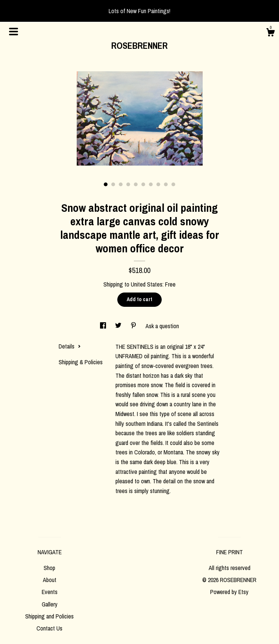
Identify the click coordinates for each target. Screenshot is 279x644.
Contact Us (49, 628)
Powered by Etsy (229, 592)
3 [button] (121, 184)
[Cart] (270, 33)
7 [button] (151, 184)
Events (50, 592)
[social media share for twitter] (119, 326)
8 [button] (158, 184)
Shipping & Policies (81, 362)
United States (147, 284)
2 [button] (113, 184)
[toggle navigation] (14, 32)
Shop (49, 568)
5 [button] (136, 184)
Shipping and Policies (49, 616)
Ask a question (162, 326)
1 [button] (106, 184)
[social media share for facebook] (104, 326)
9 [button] (166, 184)
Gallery (50, 604)
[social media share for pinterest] (134, 326)
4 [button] (128, 184)
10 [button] (173, 184)
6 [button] (143, 184)
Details (70, 346)
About (50, 580)
